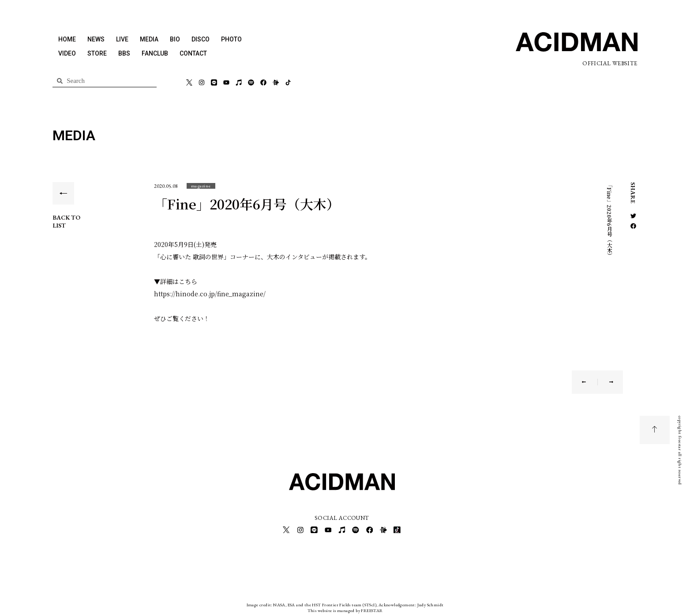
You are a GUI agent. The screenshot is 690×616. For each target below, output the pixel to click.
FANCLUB (155, 53)
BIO (175, 39)
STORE (97, 53)
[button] (201, 186)
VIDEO (67, 53)
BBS (124, 53)
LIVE (122, 39)
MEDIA (149, 39)
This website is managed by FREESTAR (345, 609)
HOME (67, 39)
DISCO (201, 39)
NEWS (96, 39)
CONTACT (193, 53)
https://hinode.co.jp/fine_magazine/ (210, 294)
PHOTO (231, 39)
